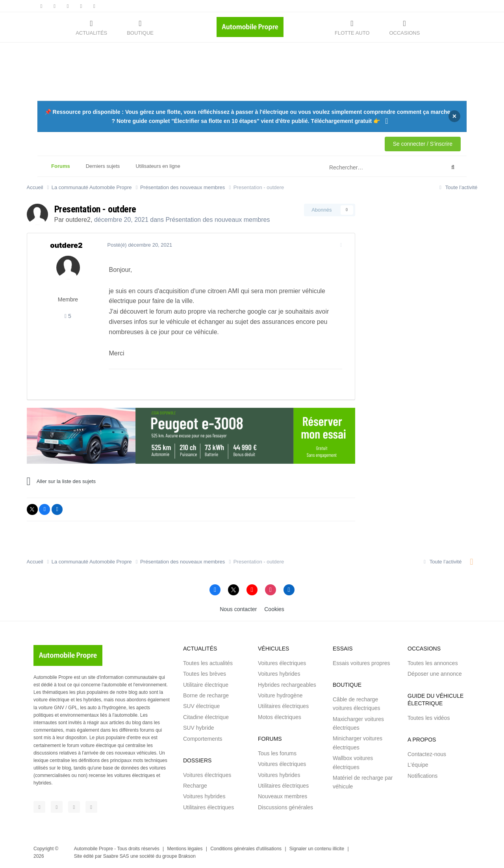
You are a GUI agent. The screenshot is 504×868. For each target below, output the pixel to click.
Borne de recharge (206, 695)
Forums (61, 170)
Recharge (195, 786)
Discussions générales (285, 807)
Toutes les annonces (433, 663)
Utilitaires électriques (208, 807)
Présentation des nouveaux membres (218, 220)
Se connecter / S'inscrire (423, 144)
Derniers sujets (103, 166)
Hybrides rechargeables (287, 685)
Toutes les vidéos (429, 718)
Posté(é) (138, 245)
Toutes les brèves (205, 674)
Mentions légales (185, 849)
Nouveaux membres (283, 796)
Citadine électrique (206, 717)
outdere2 (78, 220)
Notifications (422, 776)
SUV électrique (201, 706)
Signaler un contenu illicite (317, 849)
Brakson (187, 856)
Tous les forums (277, 753)
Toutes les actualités (208, 663)
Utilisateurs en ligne (158, 166)
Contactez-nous (427, 754)
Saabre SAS (116, 856)
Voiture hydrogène (280, 695)
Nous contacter (238, 609)
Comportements (203, 739)
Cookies (274, 609)
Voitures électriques (207, 775)
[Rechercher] (368, 167)
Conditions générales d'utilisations (246, 849)
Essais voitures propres (361, 663)
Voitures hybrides (204, 796)
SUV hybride (199, 728)
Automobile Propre (94, 849)
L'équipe (418, 765)
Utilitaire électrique (206, 685)
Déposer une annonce (435, 674)
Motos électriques (280, 717)
